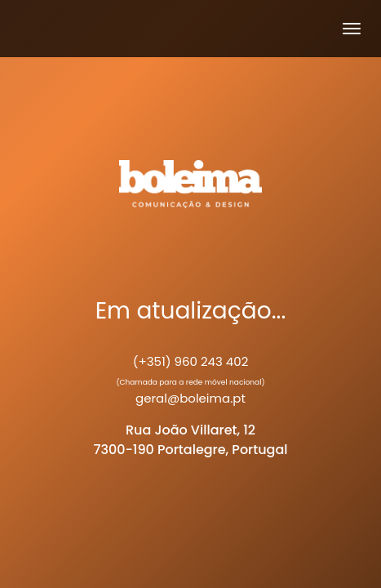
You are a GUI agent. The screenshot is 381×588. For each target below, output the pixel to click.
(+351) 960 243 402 (191, 361)
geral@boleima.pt (190, 398)
